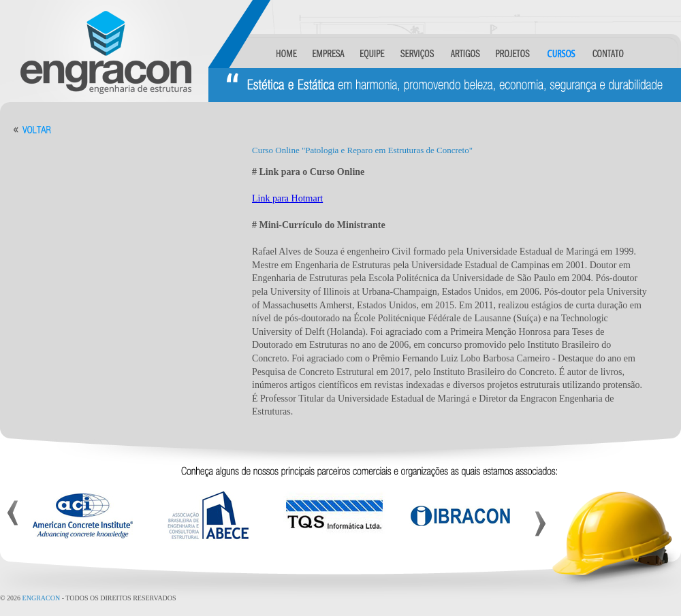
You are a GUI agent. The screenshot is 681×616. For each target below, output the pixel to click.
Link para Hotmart (287, 198)
